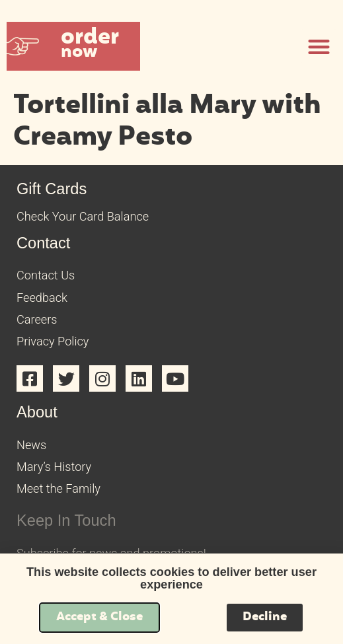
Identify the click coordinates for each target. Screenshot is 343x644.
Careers (37, 319)
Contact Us (46, 275)
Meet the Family (58, 488)
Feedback (42, 298)
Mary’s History (54, 467)
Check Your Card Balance (83, 216)
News (31, 445)
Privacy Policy (53, 341)
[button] (73, 46)
